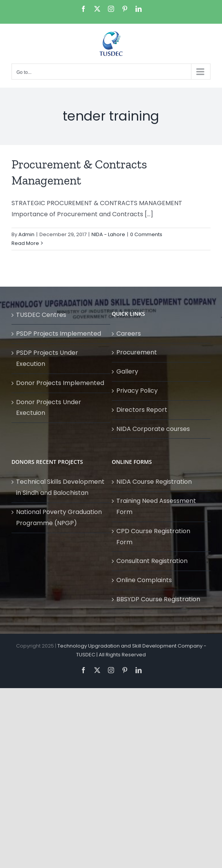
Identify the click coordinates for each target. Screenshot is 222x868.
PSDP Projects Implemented (59, 334)
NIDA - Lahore (108, 234)
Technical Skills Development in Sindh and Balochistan (60, 487)
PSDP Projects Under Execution (47, 358)
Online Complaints (144, 580)
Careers (129, 334)
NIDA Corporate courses (153, 429)
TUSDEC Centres (41, 315)
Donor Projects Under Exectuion (49, 408)
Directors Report (142, 410)
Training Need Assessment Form (156, 506)
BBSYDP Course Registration (158, 599)
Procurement (137, 352)
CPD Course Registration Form (153, 537)
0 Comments (146, 234)
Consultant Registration (152, 561)
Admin (26, 234)
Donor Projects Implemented (60, 383)
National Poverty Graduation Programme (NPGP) (59, 517)
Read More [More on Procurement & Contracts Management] (25, 243)
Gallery (127, 371)
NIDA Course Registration (154, 482)
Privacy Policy (137, 391)
